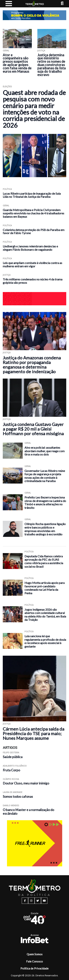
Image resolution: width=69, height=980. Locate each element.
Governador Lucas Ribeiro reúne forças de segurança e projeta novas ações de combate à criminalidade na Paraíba (45, 476)
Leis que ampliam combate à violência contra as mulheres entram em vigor (32, 264)
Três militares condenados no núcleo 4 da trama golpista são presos (33, 281)
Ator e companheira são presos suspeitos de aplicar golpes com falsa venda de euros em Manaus (17, 63)
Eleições (7, 86)
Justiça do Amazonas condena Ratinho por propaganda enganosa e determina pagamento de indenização (32, 365)
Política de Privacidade (34, 968)
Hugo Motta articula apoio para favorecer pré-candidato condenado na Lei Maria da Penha (45, 588)
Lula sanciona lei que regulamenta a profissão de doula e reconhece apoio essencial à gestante (45, 641)
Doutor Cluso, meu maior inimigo (26, 783)
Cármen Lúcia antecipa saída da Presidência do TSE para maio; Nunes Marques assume (33, 733)
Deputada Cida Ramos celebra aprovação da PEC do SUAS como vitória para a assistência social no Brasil (44, 561)
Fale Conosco (34, 961)
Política (7, 189)
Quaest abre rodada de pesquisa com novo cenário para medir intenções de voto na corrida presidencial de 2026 (34, 109)
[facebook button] (25, 901)
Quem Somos (35, 954)
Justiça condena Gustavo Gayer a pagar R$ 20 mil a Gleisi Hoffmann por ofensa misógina (33, 429)
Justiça (41, 50)
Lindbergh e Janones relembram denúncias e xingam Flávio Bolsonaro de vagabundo (30, 248)
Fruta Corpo (11, 770)
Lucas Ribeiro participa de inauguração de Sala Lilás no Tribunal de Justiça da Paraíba (32, 195)
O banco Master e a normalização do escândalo (28, 812)
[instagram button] (31, 901)
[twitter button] (38, 901)
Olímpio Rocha (11, 779)
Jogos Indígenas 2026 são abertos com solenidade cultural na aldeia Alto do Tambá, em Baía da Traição (45, 615)
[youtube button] (44, 901)
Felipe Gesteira (11, 752)
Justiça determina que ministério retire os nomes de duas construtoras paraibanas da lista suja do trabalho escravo (52, 65)
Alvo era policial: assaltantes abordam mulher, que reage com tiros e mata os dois (45, 451)
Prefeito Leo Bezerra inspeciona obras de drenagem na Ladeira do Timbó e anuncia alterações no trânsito (45, 502)
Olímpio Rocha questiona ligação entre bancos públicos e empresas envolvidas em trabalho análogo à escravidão (45, 529)
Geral (6, 50)
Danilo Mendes (11, 805)
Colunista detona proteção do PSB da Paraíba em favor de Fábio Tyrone (34, 231)
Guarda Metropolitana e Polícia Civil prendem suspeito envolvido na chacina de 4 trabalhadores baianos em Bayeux (33, 213)
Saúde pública (13, 757)
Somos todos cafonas (18, 797)
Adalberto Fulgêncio (15, 766)
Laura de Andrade (13, 792)
